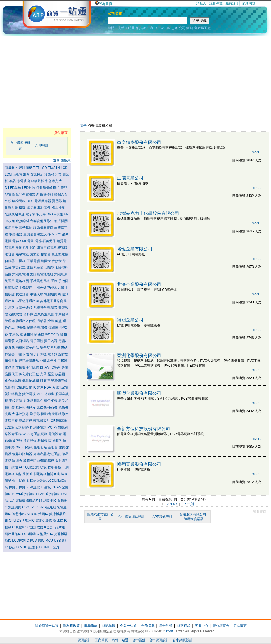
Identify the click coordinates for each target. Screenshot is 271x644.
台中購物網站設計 (131, 517)
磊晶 (51, 374)
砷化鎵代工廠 (29, 374)
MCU (50, 541)
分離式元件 (49, 361)
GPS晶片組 (48, 507)
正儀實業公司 (130, 178)
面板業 (10, 168)
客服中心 (202, 626)
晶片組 (60, 527)
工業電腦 (34, 261)
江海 (150, 28)
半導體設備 (59, 381)
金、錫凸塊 (21, 481)
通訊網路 (41, 434)
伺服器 (10, 261)
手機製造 (26, 288)
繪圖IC (44, 514)
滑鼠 (51, 321)
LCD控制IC (21, 541)
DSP (21, 521)
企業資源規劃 (45, 314)
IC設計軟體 (35, 527)
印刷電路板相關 (42, 474)
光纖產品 (40, 454)
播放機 (53, 407)
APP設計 (42, 146)
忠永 (175, 28)
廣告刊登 (166, 626)
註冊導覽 (216, 3)
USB (58, 541)
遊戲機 (50, 394)
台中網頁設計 (159, 640)
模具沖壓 (58, 208)
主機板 (21, 261)
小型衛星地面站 (36, 447)
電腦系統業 (35, 268)
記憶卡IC (35, 547)
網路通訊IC (13, 534)
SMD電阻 (27, 241)
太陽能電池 (21, 274)
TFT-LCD (41, 168)
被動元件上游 (26, 248)
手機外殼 (40, 288)
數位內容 (51, 341)
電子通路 (26, 308)
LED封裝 (29, 188)
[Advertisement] (135, 77)
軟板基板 (55, 467)
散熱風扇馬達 (15, 214)
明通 (131, 28)
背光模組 (37, 174)
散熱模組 (47, 194)
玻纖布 (18, 461)
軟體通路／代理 (24, 321)
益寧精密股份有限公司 (139, 142)
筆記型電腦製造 (28, 194)
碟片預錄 (23, 414)
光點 (121, 28)
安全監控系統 (50, 348)
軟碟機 (43, 328)
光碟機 (42, 407)
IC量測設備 (24, 387)
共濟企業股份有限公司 (139, 284)
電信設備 (55, 434)
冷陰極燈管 (53, 174)
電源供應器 (43, 201)
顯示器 (35, 414)
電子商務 (37, 341)
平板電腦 (16, 401)
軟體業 (53, 308)
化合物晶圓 (13, 381)
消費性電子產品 (28, 348)
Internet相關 (54, 334)
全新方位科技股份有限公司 (144, 429)
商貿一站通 (120, 640)
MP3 (41, 394)
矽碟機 (40, 334)
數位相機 (51, 401)
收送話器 (23, 294)
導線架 (35, 487)
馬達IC (30, 521)
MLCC (57, 234)
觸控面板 (19, 201)
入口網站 (23, 341)
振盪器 (46, 254)
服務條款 (91, 626)
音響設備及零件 (42, 221)
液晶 (13, 181)
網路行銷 (184, 626)
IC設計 (50, 527)
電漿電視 (12, 421)
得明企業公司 (130, 320)
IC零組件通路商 (28, 301)
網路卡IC (50, 501)
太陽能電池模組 (42, 274)
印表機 (21, 328)
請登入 (201, 3)
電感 (39, 241)
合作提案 (148, 626)
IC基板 (46, 487)
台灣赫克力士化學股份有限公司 (148, 213)
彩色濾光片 (54, 181)
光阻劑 (10, 387)
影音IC (14, 547)
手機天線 (37, 294)
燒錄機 (63, 407)
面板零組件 (22, 174)
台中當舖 (139, 640)
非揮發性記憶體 (28, 367)
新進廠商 (240, 626)
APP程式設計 (162, 517)
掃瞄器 (42, 321)
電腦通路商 (53, 294)
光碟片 (10, 414)
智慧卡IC (19, 514)
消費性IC (47, 534)
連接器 (32, 208)
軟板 (44, 467)
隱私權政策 (71, 626)
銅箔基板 (23, 474)
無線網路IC (17, 507)
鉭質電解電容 (47, 248)
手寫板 (14, 334)
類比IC (59, 521)
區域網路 (55, 441)
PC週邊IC (38, 541)
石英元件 (50, 241)
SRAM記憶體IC (24, 494)
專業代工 (19, 268)
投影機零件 (60, 414)
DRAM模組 (55, 214)
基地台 (53, 447)
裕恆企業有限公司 (135, 249)
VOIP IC (32, 507)
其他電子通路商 (52, 301)
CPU (13, 521)
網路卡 (28, 427)
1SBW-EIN (162, 28)
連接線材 (23, 221)
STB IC (32, 514)
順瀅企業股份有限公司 (139, 393)
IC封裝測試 (39, 481)
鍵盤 (59, 321)
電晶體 (10, 367)
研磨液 (45, 381)
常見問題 (249, 3)
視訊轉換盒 (13, 394)
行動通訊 (55, 454)
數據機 (43, 441)
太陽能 (50, 268)
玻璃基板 (38, 181)
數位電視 (29, 394)
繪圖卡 (46, 261)
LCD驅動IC (31, 534)
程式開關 (61, 221)
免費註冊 (232, 3)
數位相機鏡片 (26, 407)
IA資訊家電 (60, 387)
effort (170, 631)
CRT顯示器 (59, 421)
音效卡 (57, 261)
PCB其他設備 (29, 467)
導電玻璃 (24, 181)
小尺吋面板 (24, 168)
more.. (257, 152)
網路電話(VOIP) (46, 427)
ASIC (24, 547)
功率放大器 (56, 288)
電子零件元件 (36, 214)
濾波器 (35, 254)
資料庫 (29, 314)
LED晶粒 (15, 188)
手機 (55, 281)
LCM (9, 174)
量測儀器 (30, 234)
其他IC (21, 527)
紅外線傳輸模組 (48, 188)
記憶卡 (32, 328)
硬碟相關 (27, 334)
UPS (31, 201)
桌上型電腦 (60, 254)
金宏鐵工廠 (202, 28)
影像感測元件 (34, 401)
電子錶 (53, 354)
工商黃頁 (101, 640)
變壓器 (57, 201)
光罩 (44, 374)
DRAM (45, 367)
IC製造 (39, 387)
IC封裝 (60, 474)
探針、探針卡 (19, 487)
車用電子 (12, 228)
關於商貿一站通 (47, 626)
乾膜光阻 (30, 461)
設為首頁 (104, 4)
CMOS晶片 (51, 547)
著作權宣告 (221, 626)
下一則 (189, 504)
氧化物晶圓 (31, 381)
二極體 (62, 361)
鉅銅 (190, 28)
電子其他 (26, 228)
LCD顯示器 (13, 427)
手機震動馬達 (40, 281)
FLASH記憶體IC (49, 494)
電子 (83, 126)
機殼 (23, 208)
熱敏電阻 (23, 254)
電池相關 (23, 281)
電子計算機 (39, 354)
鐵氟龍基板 (46, 461)
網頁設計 (84, 640)
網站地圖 (109, 626)
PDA (48, 387)
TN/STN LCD (58, 168)
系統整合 (40, 308)
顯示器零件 (42, 421)
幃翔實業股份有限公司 (139, 464)
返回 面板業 (62, 160)
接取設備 (30, 441)
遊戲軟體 (16, 314)
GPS (20, 447)
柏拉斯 (141, 28)
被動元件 (45, 234)
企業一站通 (128, 626)
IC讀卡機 (23, 354)
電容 (16, 241)
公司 (182, 28)
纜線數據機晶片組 (29, 501)
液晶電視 (26, 421)
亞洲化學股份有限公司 (139, 355)
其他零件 (45, 208)
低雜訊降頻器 (23, 454)
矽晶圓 (60, 374)
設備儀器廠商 (44, 228)
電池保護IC (44, 521)
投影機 (46, 414)
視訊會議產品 (29, 361)
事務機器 (16, 234)
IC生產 (56, 367)
